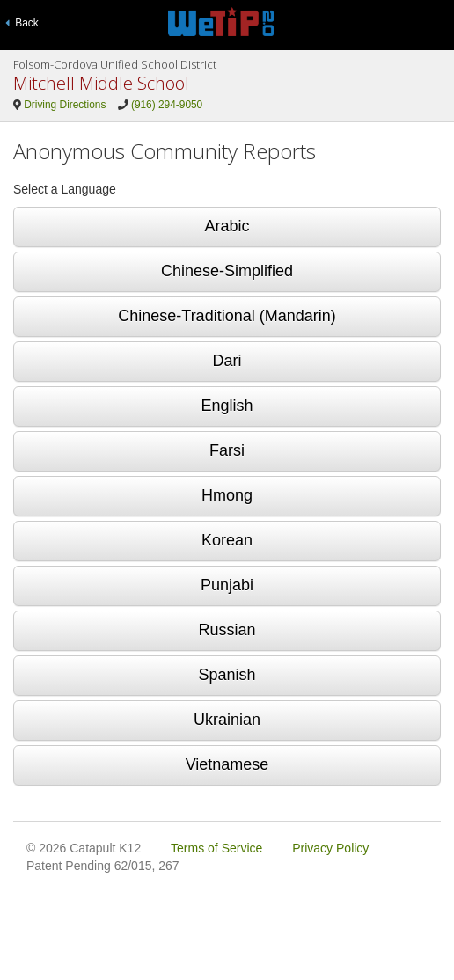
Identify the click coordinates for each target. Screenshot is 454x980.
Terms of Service (216, 848)
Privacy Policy (330, 848)
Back (22, 23)
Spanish (227, 675)
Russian (227, 630)
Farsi (227, 450)
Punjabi (227, 585)
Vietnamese (227, 764)
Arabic (227, 226)
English (227, 406)
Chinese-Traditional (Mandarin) (227, 316)
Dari (227, 361)
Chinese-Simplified (227, 271)
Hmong (227, 495)
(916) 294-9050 (167, 105)
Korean (227, 540)
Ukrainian (227, 720)
